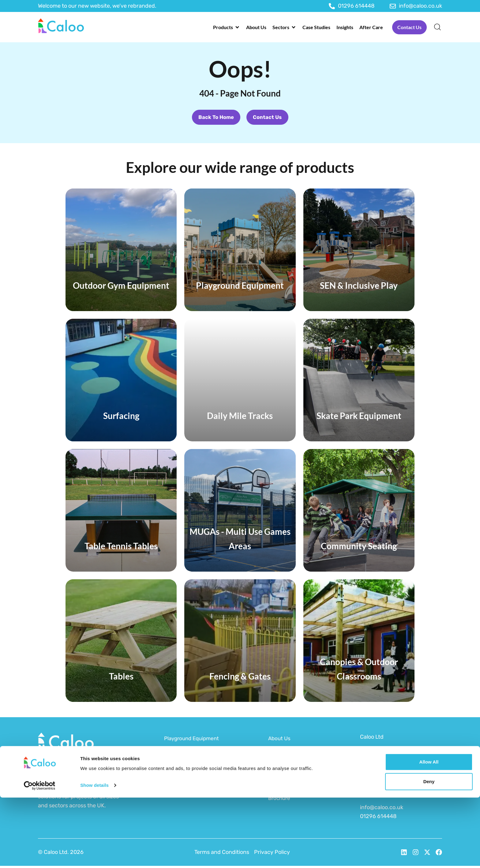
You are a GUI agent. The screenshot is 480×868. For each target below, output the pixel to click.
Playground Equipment (194, 740)
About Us (280, 740)
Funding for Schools (294, 764)
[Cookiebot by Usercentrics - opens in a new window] (40, 856)
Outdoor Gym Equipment (196, 764)
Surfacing (177, 776)
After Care (281, 788)
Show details (94, 856)
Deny (429, 852)
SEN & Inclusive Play (190, 752)
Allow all (429, 832)
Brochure (280, 800)
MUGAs (173, 788)
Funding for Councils (295, 752)
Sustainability (285, 776)
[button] (227, 27)
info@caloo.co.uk (382, 809)
